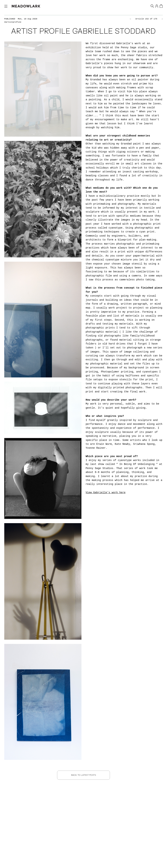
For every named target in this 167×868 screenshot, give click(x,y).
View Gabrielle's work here (106, 493)
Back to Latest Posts (83, 775)
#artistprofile (13, 22)
